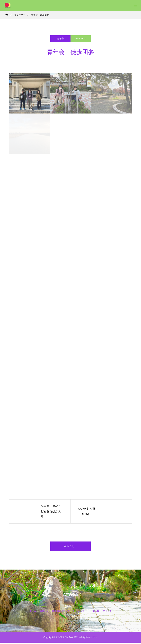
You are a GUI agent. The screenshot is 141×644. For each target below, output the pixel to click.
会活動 (96, 612)
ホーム (33, 612)
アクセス (107, 612)
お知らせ (44, 612)
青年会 (60, 39)
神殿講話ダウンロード (63, 612)
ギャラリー (70, 547)
